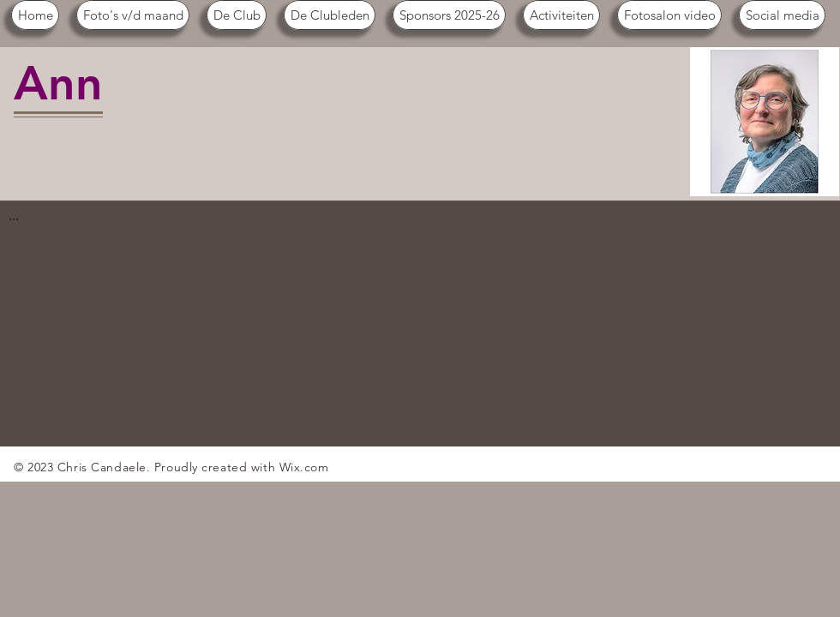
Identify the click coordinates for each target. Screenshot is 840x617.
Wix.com (304, 467)
